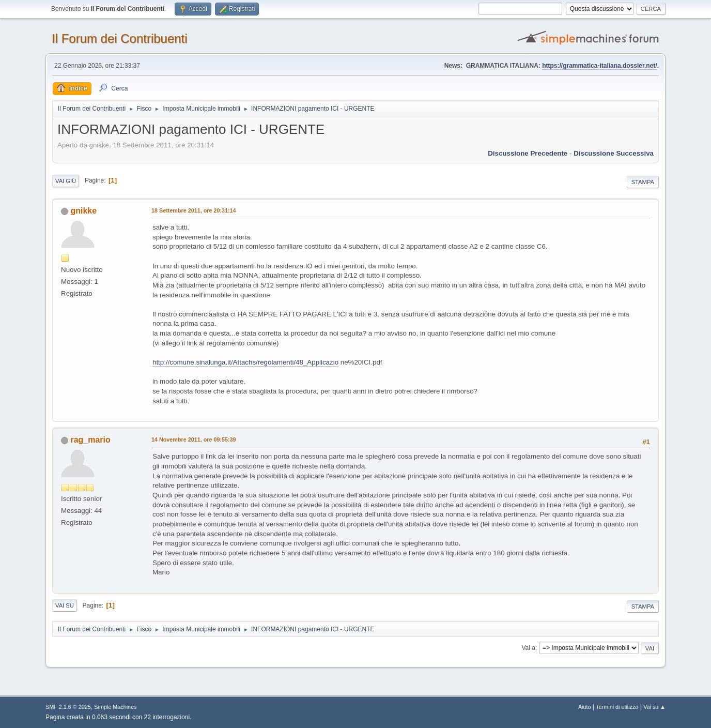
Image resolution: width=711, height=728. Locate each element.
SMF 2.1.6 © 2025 (68, 707)
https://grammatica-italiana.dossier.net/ (599, 66)
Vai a (528, 648)
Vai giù (66, 181)
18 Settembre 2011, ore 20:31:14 (194, 210)
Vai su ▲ (654, 707)
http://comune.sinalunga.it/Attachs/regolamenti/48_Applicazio (245, 362)
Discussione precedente (528, 153)
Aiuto (585, 707)
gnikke (83, 211)
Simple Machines (115, 707)
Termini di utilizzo (617, 707)
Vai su (65, 605)
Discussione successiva (614, 153)
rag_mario (90, 440)
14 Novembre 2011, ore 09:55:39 (194, 439)
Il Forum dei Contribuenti (120, 39)
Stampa (643, 182)
